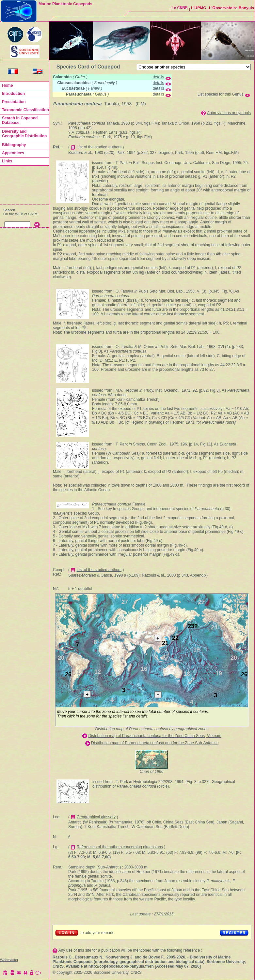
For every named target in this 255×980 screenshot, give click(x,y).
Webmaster (9, 960)
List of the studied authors (99, 147)
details (159, 77)
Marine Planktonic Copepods (65, 4)
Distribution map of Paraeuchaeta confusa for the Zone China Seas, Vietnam (155, 736)
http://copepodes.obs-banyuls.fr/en (121, 966)
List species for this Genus (221, 94)
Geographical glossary (96, 817)
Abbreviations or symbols (229, 113)
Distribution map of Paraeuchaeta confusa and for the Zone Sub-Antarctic (155, 743)
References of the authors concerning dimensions (120, 847)
